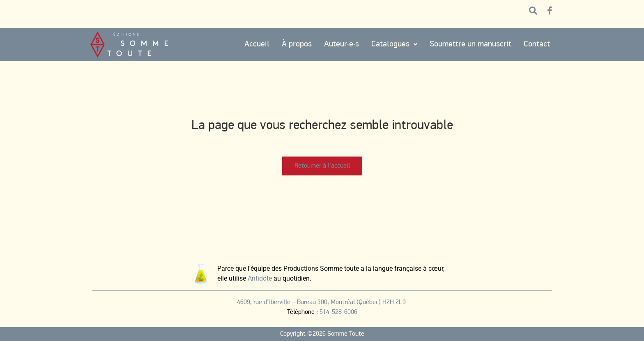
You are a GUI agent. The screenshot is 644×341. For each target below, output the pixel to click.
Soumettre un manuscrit (470, 44)
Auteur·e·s (342, 44)
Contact (537, 44)
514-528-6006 (338, 312)
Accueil (257, 44)
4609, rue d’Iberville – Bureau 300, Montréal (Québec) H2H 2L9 (322, 302)
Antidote (260, 278)
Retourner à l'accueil (322, 166)
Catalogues (394, 44)
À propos (297, 44)
